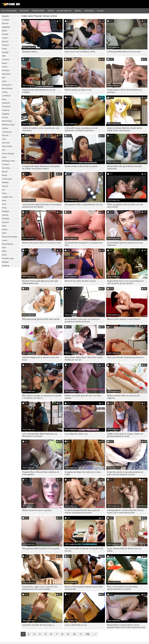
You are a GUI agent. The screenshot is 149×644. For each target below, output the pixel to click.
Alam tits (5, 23)
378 (88, 634)
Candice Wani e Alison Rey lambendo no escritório (124, 91)
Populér (51, 11)
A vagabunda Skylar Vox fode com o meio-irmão (83, 473)
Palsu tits (5, 135)
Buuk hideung (7, 88)
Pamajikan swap (8, 258)
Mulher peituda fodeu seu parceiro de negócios (123, 397)
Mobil (4, 251)
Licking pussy (7, 132)
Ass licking (6, 168)
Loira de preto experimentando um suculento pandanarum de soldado (42, 206)
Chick (4, 204)
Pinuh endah (89, 11)
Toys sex (5, 186)
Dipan (4, 226)
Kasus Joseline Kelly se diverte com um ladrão (124, 550)
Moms (4, 208)
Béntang (78, 11)
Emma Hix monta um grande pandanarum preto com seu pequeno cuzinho (125, 473)
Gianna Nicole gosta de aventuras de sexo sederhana (125, 244)
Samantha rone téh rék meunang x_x (38, 625)
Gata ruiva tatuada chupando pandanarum (125, 357)
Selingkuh (6, 211)
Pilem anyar (24, 11)
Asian (4, 248)
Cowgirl (5, 38)
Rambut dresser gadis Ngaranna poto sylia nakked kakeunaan (40, 282)
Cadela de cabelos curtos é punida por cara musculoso (41, 129)
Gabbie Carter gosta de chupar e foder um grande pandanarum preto (125, 435)
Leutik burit (6, 96)
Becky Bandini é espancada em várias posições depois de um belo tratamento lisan (126, 626)
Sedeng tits (6, 103)
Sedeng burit (7, 85)
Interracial (6, 143)
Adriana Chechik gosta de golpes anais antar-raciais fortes (84, 588)
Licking (5, 92)
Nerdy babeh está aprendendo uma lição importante (124, 167)
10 (74, 634)
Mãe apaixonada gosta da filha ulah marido (41, 319)
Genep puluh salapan (10, 237)
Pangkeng (6, 266)
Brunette (5, 34)
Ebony (4, 193)
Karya (4, 157)
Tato (4, 150)
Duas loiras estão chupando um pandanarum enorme (84, 550)
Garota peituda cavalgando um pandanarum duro (84, 244)
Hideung (5, 215)
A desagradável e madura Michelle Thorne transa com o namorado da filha (125, 511)
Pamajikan (6, 219)
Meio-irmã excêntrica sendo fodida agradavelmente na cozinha (122, 588)
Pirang (4, 49)
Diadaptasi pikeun (30, 52)
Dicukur (5, 67)
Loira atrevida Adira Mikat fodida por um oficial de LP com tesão (40, 435)
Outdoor (5, 128)
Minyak (5, 229)
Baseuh (5, 172)
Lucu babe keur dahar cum (76, 434)
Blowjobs (5, 16)
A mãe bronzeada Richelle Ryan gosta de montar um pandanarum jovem (82, 511)
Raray (4, 99)
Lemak (5, 240)
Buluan (5, 175)
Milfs (4, 56)
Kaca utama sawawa (9, 11)
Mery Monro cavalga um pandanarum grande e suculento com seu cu (42, 397)
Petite (4, 233)
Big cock (5, 41)
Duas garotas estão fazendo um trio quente (41, 548)
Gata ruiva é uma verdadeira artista (80, 52)
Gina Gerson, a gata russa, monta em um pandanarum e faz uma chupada (40, 588)
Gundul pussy (7, 179)
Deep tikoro (6, 74)
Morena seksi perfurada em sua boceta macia (42, 243)
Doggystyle (6, 27)
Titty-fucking (7, 146)
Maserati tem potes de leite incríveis (80, 281)
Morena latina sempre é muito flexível (124, 319)
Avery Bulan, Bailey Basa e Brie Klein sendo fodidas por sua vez (83, 359)
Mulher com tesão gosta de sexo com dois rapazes (83, 397)
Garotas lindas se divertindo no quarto (81, 166)
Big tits (5, 31)
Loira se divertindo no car (76, 625)
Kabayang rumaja (8, 161)
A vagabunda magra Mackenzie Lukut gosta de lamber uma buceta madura (41, 167)
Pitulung (100, 11)
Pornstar (5, 117)
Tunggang (5, 114)
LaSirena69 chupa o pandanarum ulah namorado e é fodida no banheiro (81, 129)
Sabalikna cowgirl (8, 125)
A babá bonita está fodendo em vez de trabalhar (39, 91)
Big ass (5, 63)
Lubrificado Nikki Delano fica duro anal (124, 52)
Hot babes (6, 70)
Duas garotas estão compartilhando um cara (84, 204)
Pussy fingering (8, 244)
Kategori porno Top (64, 11)
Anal (4, 78)
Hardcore (5, 45)
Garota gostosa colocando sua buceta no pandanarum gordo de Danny (82, 320)
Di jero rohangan (8, 154)
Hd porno (5, 222)
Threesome (6, 107)
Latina (4, 81)
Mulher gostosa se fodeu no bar (78, 90)
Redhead (5, 182)
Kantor (5, 255)
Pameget (5, 52)
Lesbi (4, 139)
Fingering (5, 110)
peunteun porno (38, 11)
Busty (4, 201)
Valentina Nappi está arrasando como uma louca (41, 359)
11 (81, 634)
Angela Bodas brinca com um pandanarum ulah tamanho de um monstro (125, 282)
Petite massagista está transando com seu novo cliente (125, 206)
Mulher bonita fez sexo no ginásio (37, 510)
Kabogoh (5, 262)
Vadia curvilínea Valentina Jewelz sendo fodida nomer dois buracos (124, 129)
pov (3, 190)
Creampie (6, 20)
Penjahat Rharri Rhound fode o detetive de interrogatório (41, 473)
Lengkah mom (7, 197)
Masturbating (7, 121)
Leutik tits (6, 60)
